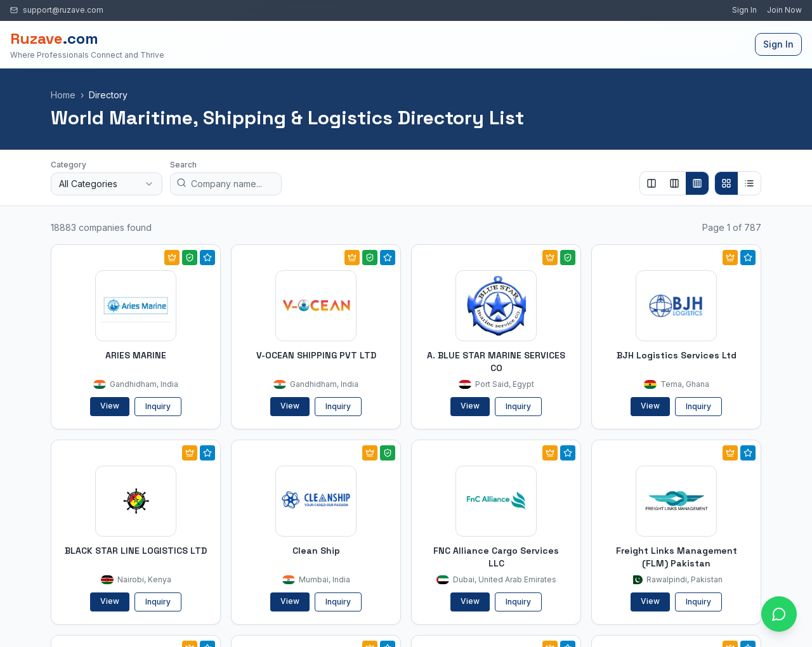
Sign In (744, 10)
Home (63, 95)
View (110, 406)
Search (183, 165)
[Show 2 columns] (652, 183)
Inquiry (158, 406)
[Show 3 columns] (674, 183)
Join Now (784, 10)
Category (69, 165)
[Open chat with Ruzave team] (779, 614)
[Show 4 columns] (697, 183)
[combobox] (107, 184)
